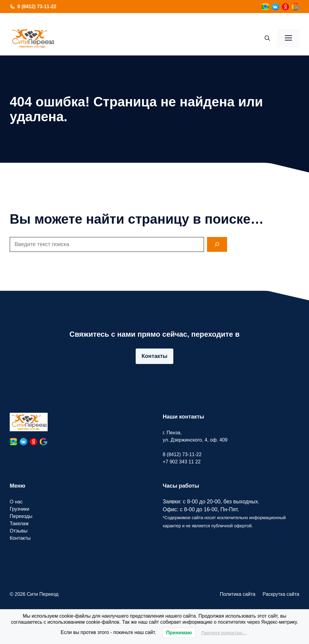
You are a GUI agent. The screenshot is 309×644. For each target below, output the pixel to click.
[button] (267, 38)
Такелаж (19, 524)
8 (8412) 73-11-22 (37, 7)
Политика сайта (238, 594)
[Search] (217, 244)
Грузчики (20, 509)
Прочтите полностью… (224, 633)
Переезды (21, 516)
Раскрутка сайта (281, 594)
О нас (16, 502)
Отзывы (19, 531)
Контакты (155, 356)
